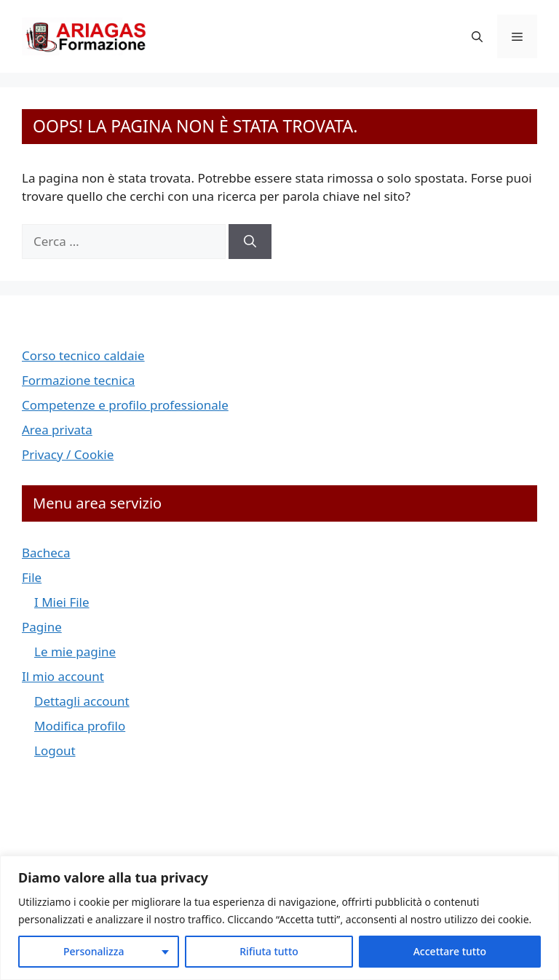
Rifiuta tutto (269, 951)
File (32, 577)
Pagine (42, 627)
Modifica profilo (80, 726)
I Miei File (62, 602)
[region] (279, 918)
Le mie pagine (75, 652)
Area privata (57, 430)
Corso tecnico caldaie (83, 355)
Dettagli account (82, 701)
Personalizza (94, 951)
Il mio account (63, 676)
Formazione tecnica (78, 380)
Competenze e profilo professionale (125, 405)
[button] (477, 36)
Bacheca (46, 553)
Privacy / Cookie (68, 454)
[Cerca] (250, 242)
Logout (55, 750)
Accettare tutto (450, 951)
